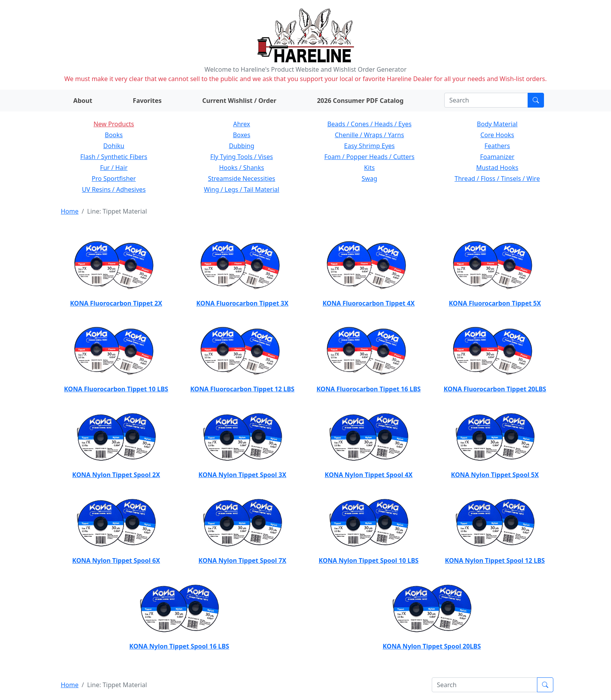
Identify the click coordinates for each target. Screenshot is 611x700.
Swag (369, 179)
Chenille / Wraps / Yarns (369, 135)
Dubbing (241, 146)
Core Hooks (497, 135)
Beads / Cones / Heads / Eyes (369, 124)
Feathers (497, 146)
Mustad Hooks (497, 168)
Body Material (497, 124)
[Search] (486, 100)
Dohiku (114, 146)
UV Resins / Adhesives (114, 189)
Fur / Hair (114, 168)
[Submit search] (536, 100)
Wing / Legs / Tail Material (241, 189)
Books (114, 135)
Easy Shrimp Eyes (369, 146)
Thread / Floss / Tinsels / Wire (497, 179)
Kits (369, 168)
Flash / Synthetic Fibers (114, 157)
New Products (114, 124)
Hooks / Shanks (241, 168)
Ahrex (242, 124)
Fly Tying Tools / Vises (242, 157)
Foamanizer (497, 157)
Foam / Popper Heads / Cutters (369, 157)
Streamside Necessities (242, 179)
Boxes (242, 135)
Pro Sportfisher (114, 179)
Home (70, 211)
